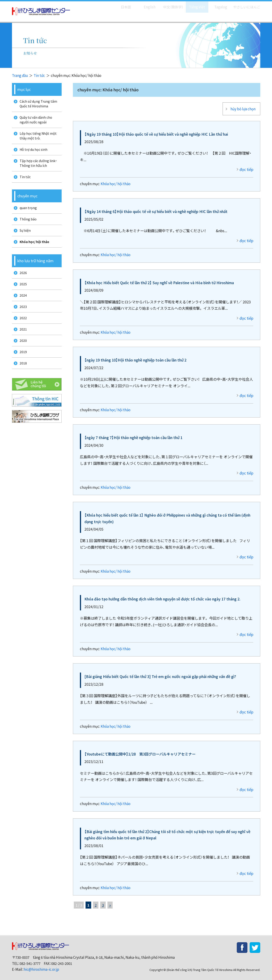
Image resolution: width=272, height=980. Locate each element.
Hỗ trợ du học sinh (33, 155)
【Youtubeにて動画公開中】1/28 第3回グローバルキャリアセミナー (140, 750)
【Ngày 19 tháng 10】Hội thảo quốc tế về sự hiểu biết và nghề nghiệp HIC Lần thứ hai (156, 130)
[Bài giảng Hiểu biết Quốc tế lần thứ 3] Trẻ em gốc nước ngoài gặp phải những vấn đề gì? (160, 673)
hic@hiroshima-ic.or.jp (41, 966)
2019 (22, 375)
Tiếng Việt (194, 5)
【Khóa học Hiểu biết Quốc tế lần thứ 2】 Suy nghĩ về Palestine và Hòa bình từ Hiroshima (159, 279)
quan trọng (27, 217)
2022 (22, 337)
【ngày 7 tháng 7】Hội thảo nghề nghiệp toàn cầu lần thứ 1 (133, 434)
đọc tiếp (246, 166)
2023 (22, 325)
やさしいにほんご (245, 5)
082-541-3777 (30, 960)
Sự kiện (24, 242)
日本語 (121, 5)
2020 (22, 362)
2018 (22, 388)
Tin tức (39, 75)
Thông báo (27, 230)
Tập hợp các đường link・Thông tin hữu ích (37, 170)
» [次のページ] (110, 901)
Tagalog (217, 5)
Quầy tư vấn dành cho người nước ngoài (35, 122)
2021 (22, 350)
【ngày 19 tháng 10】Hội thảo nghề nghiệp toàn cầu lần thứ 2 (135, 356)
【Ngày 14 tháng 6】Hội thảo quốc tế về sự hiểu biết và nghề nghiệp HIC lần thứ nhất (156, 208)
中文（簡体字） (169, 5)
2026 (22, 287)
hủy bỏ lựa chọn (242, 107)
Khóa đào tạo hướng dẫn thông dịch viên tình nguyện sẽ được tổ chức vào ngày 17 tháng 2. (162, 595)
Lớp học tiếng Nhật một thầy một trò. (37, 140)
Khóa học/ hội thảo (116, 180)
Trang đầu (20, 75)
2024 (22, 312)
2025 (22, 300)
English (145, 5)
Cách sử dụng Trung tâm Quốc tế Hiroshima (37, 104)
